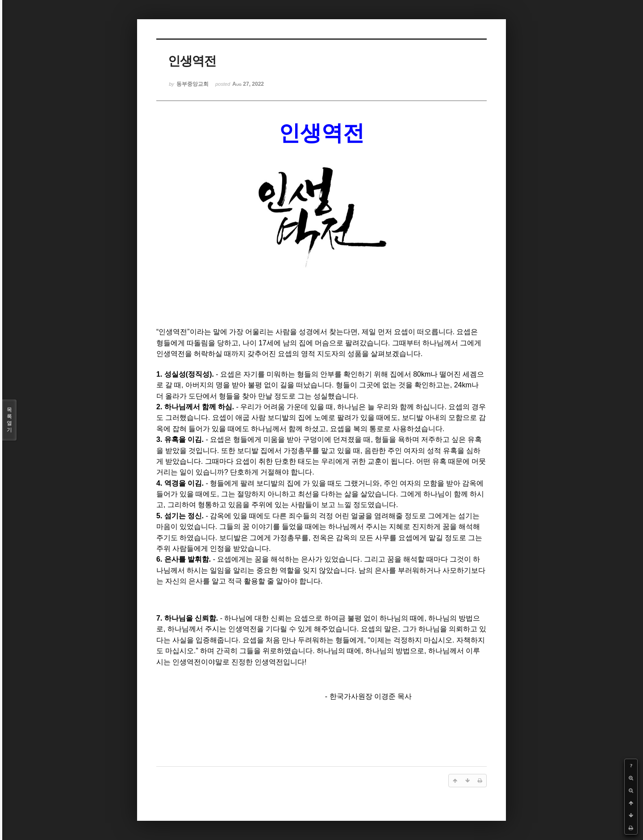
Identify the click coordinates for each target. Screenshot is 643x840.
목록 (9, 420)
